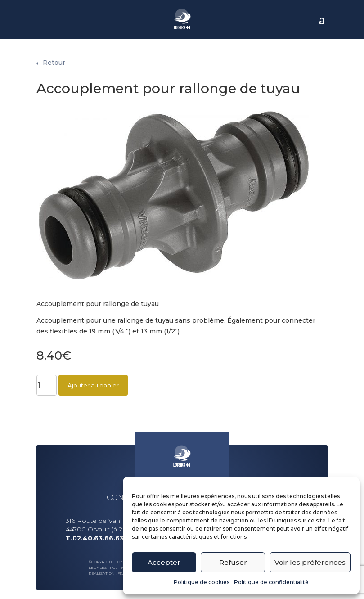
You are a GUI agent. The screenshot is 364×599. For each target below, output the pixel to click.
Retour (54, 58)
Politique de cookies (202, 582)
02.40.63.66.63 (98, 534)
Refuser (233, 562)
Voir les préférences (310, 562)
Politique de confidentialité (271, 582)
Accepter (164, 562)
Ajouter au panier (93, 381)
